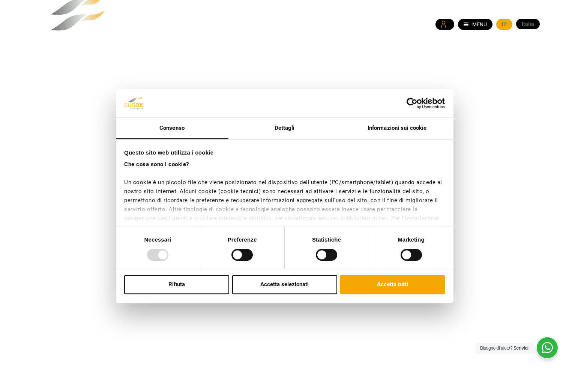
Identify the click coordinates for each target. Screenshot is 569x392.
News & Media (360, 59)
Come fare (441, 59)
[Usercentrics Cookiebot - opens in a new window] (412, 103)
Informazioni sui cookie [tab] (397, 128)
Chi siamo (315, 59)
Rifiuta (177, 284)
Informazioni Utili (495, 59)
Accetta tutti (393, 284)
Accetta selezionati (284, 284)
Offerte (403, 59)
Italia (528, 24)
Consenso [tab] (172, 128)
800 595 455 (477, 43)
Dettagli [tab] (285, 128)
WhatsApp (525, 43)
